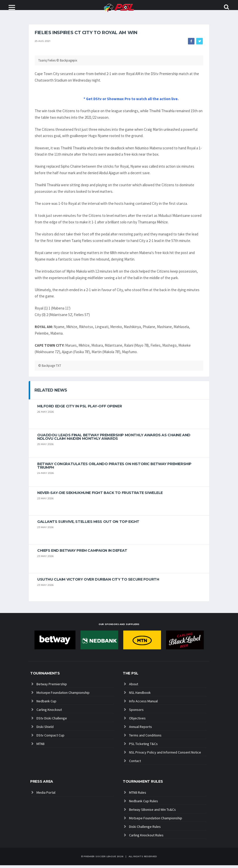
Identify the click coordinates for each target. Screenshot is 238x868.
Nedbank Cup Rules (144, 804)
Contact (135, 764)
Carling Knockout (49, 712)
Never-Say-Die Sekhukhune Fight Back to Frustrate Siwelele (100, 495)
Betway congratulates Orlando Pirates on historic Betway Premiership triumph (114, 468)
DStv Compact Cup (50, 738)
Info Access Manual (143, 704)
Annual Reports (141, 729)
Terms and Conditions (145, 738)
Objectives (137, 721)
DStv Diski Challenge (52, 721)
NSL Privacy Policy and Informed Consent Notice (165, 755)
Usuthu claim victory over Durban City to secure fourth (98, 582)
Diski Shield (45, 729)
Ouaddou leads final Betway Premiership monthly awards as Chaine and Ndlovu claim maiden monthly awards (114, 440)
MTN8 (41, 747)
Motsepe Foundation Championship (63, 695)
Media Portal (46, 795)
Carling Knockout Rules (146, 838)
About (134, 687)
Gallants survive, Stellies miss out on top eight (88, 524)
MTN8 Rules (138, 795)
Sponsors (136, 712)
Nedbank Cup (46, 704)
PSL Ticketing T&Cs (143, 747)
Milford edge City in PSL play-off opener (80, 409)
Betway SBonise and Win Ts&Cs (152, 812)
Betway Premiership (52, 687)
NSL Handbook (140, 695)
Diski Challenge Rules (145, 829)
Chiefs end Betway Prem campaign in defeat (82, 553)
